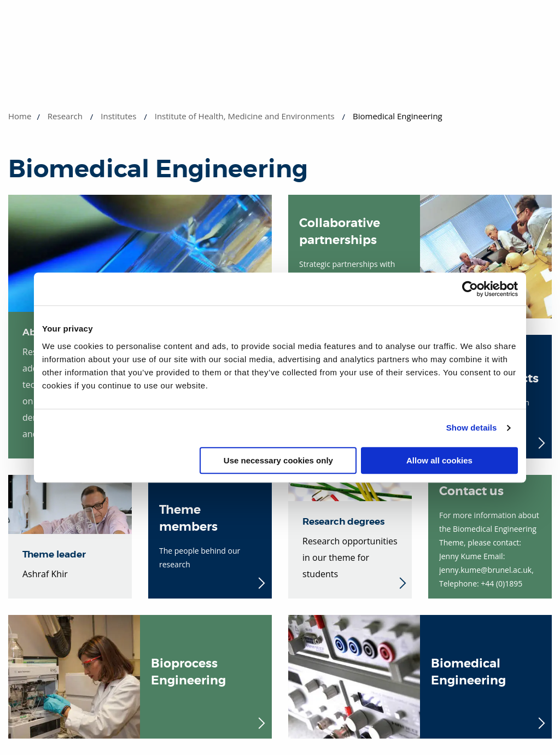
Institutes (118, 116)
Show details (472, 428)
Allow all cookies (439, 460)
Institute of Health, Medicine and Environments (245, 116)
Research (65, 116)
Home (20, 116)
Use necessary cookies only (278, 460)
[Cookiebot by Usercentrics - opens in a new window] (470, 289)
